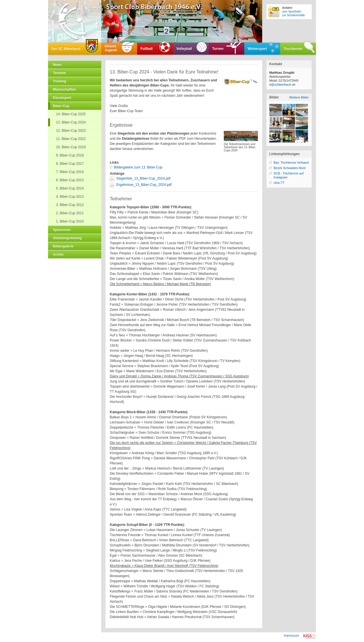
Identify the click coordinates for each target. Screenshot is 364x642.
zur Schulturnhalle (293, 15)
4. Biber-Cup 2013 (70, 197)
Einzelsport (62, 98)
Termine (59, 73)
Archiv (58, 254)
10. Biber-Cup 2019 (71, 147)
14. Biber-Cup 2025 (71, 114)
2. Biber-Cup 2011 (70, 213)
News (57, 65)
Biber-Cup (61, 106)
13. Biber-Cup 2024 (71, 122)
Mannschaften (64, 89)
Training (60, 81)
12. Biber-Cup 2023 (71, 131)
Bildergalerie (63, 246)
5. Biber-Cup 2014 (70, 188)
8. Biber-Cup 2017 (70, 164)
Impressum (291, 635)
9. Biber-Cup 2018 (70, 155)
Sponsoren (62, 230)
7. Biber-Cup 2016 (70, 172)
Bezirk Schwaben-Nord (290, 168)
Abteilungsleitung (67, 238)
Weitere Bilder (299, 97)
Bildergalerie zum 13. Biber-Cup (138, 167)
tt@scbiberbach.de (282, 85)
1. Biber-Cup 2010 (70, 221)
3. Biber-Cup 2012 (70, 205)
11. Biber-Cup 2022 (71, 139)
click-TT (279, 183)
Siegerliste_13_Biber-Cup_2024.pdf (143, 178)
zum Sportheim (292, 12)
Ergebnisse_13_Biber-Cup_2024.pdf (144, 185)
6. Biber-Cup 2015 (70, 180)
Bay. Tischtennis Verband (291, 162)
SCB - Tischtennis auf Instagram (289, 175)
